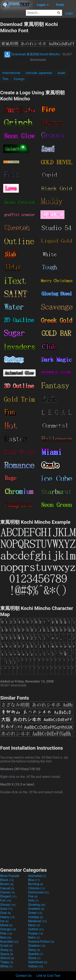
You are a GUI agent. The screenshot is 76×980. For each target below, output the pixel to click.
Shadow (37, 946)
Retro (34, 938)
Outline (36, 929)
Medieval (37, 921)
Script (6, 946)
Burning (36, 884)
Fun (6, 900)
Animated (37, 876)
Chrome (37, 888)
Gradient (36, 909)
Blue (34, 880)
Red (6, 938)
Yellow (36, 966)
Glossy (8, 905)
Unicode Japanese (39, 73)
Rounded (9, 942)
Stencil (7, 958)
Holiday (36, 917)
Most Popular (10, 876)
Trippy (7, 962)
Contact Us (24, 976)
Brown (7, 884)
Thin (5, 79)
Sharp (6, 950)
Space (7, 954)
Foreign (19, 79)
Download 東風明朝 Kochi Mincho (32, 54)
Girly (33, 900)
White (6, 966)
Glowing (37, 905)
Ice (4, 921)
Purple (35, 933)
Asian (61, 73)
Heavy (7, 917)
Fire (33, 896)
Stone (34, 958)
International (11, 73)
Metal (6, 925)
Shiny (34, 950)
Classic (7, 892)
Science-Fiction (41, 942)
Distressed (39, 892)
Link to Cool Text (48, 976)
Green (35, 913)
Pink (6, 933)
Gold (6, 909)
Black (7, 880)
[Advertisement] (38, 830)
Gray (5, 913)
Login (69, 13)
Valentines (38, 962)
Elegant (8, 896)
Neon (34, 925)
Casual (7, 888)
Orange (8, 929)
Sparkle (35, 954)
